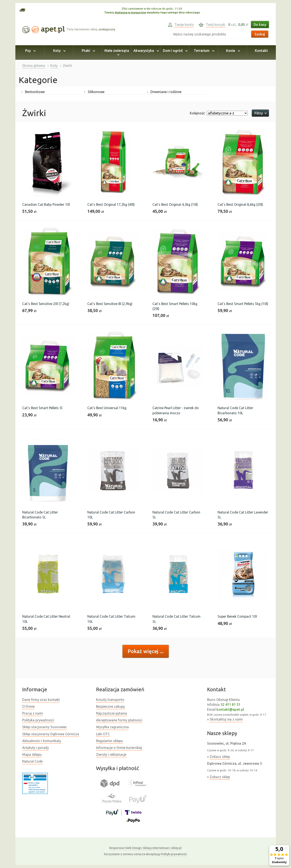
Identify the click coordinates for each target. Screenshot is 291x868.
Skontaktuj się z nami (226, 719)
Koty (59, 51)
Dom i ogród (175, 51)
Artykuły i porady (36, 748)
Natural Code (32, 761)
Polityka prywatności (38, 720)
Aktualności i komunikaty (42, 741)
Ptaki (88, 51)
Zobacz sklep (220, 757)
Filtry (260, 113)
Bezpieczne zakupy (110, 706)
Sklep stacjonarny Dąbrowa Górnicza (51, 734)
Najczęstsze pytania (112, 713)
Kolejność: (197, 113)
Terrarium (203, 51)
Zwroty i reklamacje (111, 754)
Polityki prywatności (174, 854)
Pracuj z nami (33, 713)
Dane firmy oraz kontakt (41, 700)
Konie (232, 51)
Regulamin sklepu (110, 741)
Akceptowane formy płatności (119, 720)
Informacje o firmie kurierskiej (119, 748)
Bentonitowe (33, 92)
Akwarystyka (145, 51)
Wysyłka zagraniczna (112, 727)
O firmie (28, 706)
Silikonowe (94, 92)
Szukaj (260, 34)
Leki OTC (103, 734)
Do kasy (260, 25)
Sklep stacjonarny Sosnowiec (45, 727)
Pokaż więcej (144, 651)
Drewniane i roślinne (164, 92)
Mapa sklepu (32, 754)
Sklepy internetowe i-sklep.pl (145, 848)
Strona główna (34, 66)
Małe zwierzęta (117, 53)
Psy (30, 51)
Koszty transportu (110, 700)
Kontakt (261, 51)
